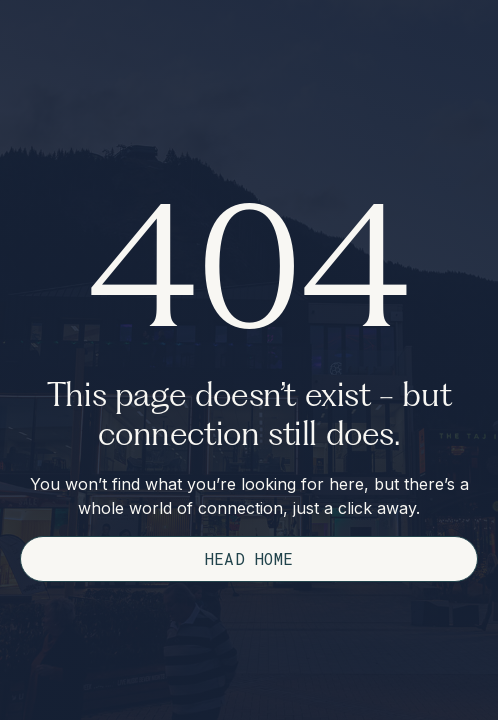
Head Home (249, 558)
